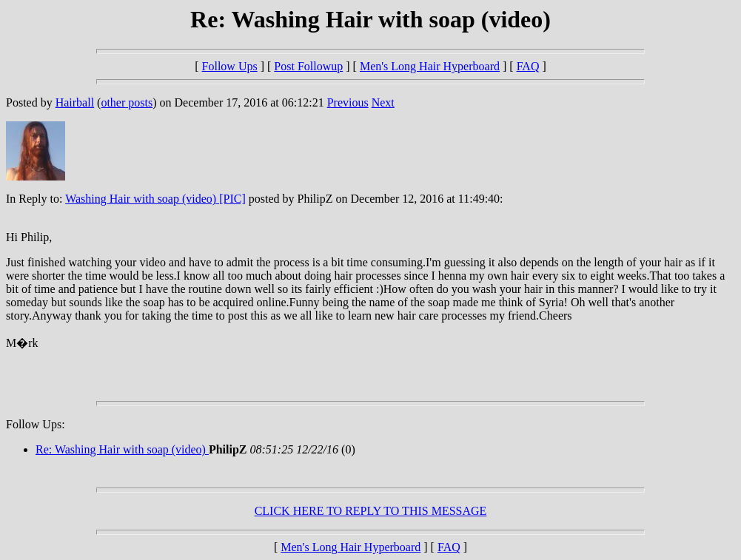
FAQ (528, 66)
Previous (348, 102)
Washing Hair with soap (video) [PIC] (155, 199)
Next (383, 102)
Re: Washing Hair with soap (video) (122, 449)
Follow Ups (230, 66)
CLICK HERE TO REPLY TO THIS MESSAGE (371, 511)
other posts (127, 102)
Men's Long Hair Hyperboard (430, 66)
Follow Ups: (36, 424)
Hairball (75, 102)
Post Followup (308, 66)
